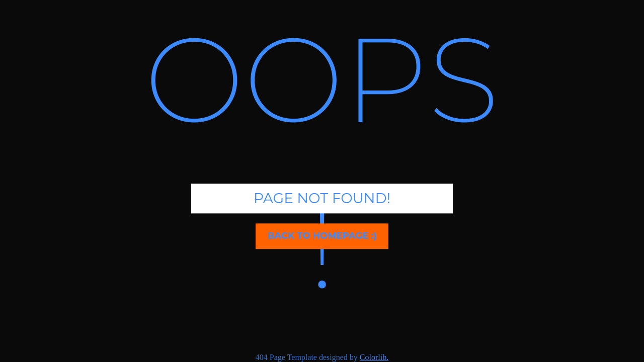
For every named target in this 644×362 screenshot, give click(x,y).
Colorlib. (374, 357)
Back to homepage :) (322, 236)
